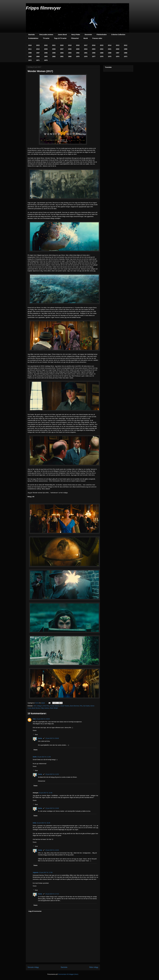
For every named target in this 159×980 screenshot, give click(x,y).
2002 (102, 49)
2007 (62, 49)
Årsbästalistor (33, 38)
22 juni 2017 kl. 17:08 (46, 872)
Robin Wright (54, 708)
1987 (118, 53)
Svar (36, 735)
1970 (46, 60)
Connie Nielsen (55, 706)
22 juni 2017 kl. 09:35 (43, 719)
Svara (35, 730)
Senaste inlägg (33, 967)
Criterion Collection (118, 35)
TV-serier (46, 38)
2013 (118, 45)
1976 (102, 56)
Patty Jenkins (45, 708)
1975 (110, 56)
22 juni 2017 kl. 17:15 (52, 894)
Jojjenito (36, 872)
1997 (38, 53)
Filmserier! (75, 38)
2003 (94, 49)
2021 (54, 45)
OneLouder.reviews (46, 35)
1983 (46, 56)
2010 (38, 49)
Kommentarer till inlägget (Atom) (68, 974)
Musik (86, 38)
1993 (70, 53)
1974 (118, 56)
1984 (38, 56)
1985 (30, 56)
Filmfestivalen (102, 35)
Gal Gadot (86, 706)
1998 (30, 53)
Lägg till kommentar (35, 911)
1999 (126, 49)
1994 (62, 53)
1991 (86, 53)
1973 (126, 56)
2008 (54, 49)
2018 (78, 45)
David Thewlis (65, 706)
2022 (46, 45)
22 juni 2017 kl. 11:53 (52, 774)
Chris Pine (46, 706)
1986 (126, 53)
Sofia (35, 823)
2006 (70, 49)
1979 (78, 56)
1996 (46, 53)
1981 (62, 56)
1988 (110, 53)
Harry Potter (76, 35)
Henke (40, 738)
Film (81, 706)
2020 (62, 45)
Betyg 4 (40, 706)
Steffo (35, 757)
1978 (86, 56)
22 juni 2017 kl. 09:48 (52, 738)
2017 (86, 45)
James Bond (62, 35)
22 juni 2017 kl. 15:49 (52, 808)
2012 (126, 45)
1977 (94, 56)
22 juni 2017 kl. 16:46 (52, 850)
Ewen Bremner (74, 706)
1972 (30, 60)
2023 (38, 45)
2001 (110, 49)
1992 (78, 53)
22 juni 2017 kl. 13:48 (46, 793)
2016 (94, 45)
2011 (30, 49)
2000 (118, 49)
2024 (30, 45)
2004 (86, 49)
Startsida (31, 35)
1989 (102, 53)
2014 (110, 45)
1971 (38, 60)
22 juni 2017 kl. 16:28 (43, 823)
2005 (78, 49)
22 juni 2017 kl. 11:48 (44, 757)
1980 (70, 56)
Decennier (88, 35)
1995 (54, 53)
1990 (94, 53)
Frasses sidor (97, 38)
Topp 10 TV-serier (60, 38)
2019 (70, 45)
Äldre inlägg (94, 967)
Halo (34, 719)
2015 (102, 45)
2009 (46, 49)
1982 (54, 56)
